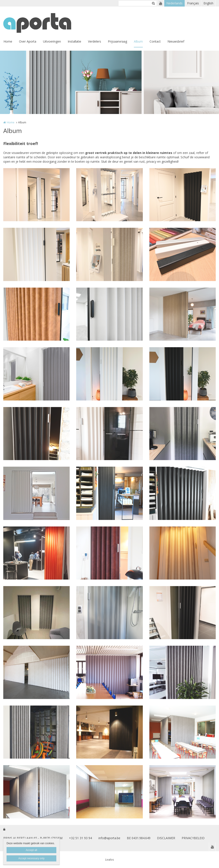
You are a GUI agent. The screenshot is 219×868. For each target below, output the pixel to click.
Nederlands (174, 3)
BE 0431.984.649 (139, 838)
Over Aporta (28, 41)
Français (193, 3)
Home (8, 41)
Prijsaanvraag (117, 41)
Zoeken (153, 3)
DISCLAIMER (166, 838)
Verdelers (95, 41)
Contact (155, 41)
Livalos (109, 860)
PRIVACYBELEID (193, 838)
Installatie (74, 41)
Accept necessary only (31, 858)
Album (138, 41)
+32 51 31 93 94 (80, 838)
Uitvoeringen (52, 41)
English (208, 3)
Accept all (31, 850)
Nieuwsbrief (176, 41)
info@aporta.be (109, 838)
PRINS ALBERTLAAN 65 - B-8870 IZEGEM (33, 838)
